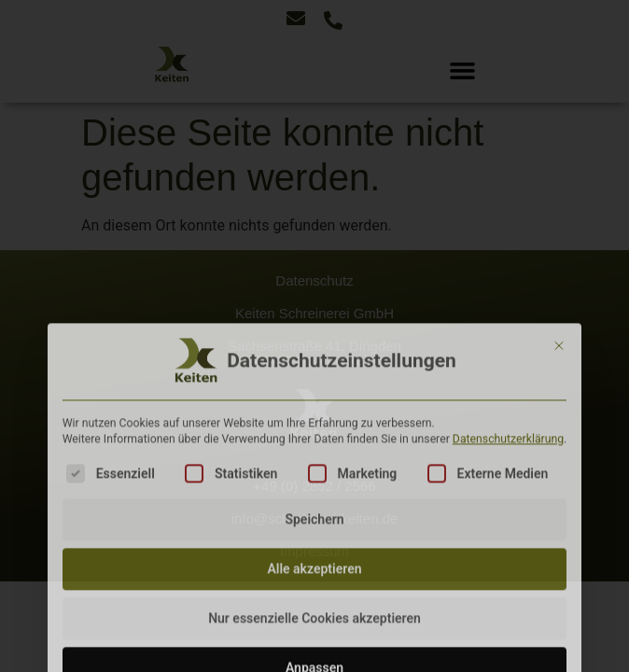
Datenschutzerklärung (508, 523)
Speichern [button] (314, 602)
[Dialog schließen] (559, 428)
